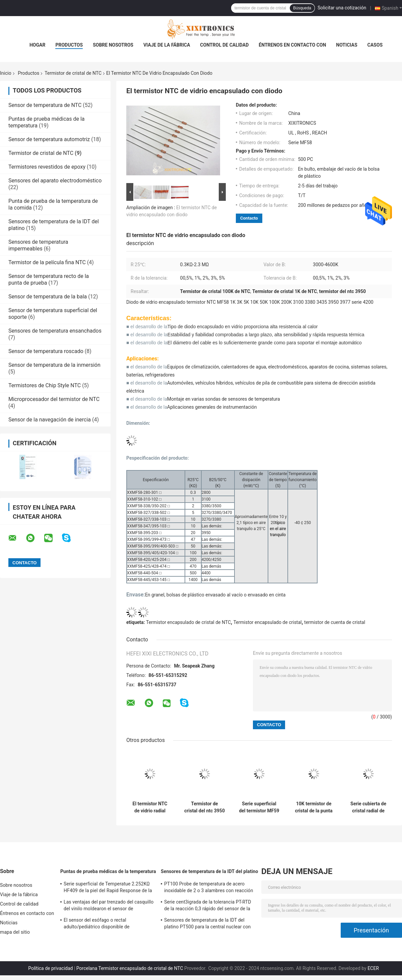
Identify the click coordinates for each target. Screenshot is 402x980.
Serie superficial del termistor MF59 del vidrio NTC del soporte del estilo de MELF (259, 807)
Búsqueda (302, 8)
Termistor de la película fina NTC (47, 262)
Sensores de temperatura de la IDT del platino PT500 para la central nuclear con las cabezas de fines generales (207, 924)
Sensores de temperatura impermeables (38, 245)
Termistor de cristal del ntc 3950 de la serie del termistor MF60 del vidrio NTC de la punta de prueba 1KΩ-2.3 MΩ (205, 807)
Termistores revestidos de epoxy (47, 167)
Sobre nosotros (113, 45)
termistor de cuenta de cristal (335, 622)
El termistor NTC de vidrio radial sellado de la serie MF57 (150, 807)
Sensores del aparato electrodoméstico (55, 181)
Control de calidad (224, 45)
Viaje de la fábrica (167, 45)
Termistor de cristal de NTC (73, 73)
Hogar (37, 45)
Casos (375, 45)
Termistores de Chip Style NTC (45, 385)
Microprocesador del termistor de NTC (54, 399)
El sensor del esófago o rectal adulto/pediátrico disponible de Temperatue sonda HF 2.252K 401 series (107, 924)
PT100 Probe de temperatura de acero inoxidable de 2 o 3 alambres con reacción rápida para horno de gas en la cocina (209, 888)
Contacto (249, 218)
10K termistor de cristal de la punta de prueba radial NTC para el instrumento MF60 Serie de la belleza (314, 807)
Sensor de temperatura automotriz (49, 139)
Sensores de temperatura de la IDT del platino (210, 871)
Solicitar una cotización (342, 8)
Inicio (6, 73)
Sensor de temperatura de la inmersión (54, 365)
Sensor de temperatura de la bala (48, 297)
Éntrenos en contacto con (292, 45)
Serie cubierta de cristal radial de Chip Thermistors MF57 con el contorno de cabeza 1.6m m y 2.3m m (368, 807)
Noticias (347, 45)
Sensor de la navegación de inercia (50, 420)
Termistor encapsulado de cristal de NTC (188, 622)
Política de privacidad (50, 968)
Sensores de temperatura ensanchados (55, 331)
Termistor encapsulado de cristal (268, 622)
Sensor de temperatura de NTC (45, 105)
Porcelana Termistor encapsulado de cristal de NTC (130, 968)
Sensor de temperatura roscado (46, 351)
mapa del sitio (15, 932)
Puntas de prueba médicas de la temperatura (108, 871)
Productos (69, 45)
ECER (373, 968)
